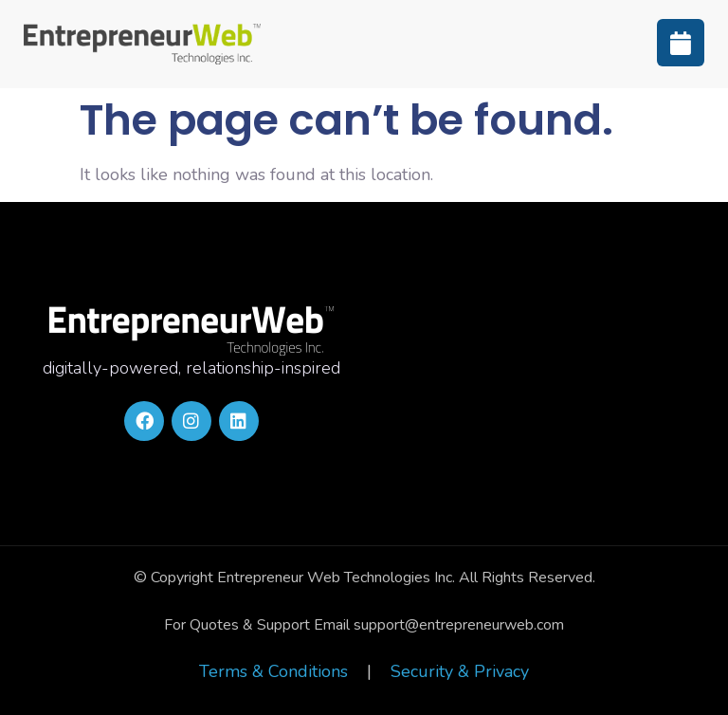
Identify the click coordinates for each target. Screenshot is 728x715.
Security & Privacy (460, 671)
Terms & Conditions (273, 671)
